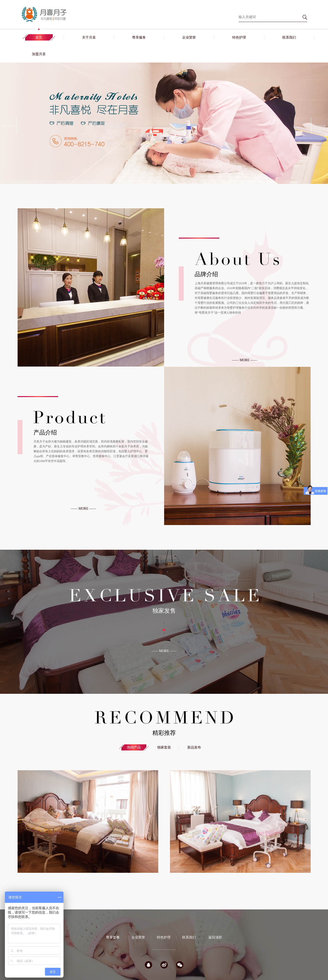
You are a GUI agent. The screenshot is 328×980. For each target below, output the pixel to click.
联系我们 (289, 37)
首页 (39, 37)
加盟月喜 (39, 54)
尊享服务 (139, 37)
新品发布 (194, 747)
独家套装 (164, 747)
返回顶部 (215, 937)
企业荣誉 (189, 37)
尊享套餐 (113, 937)
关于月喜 (89, 37)
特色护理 (239, 37)
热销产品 (134, 747)
